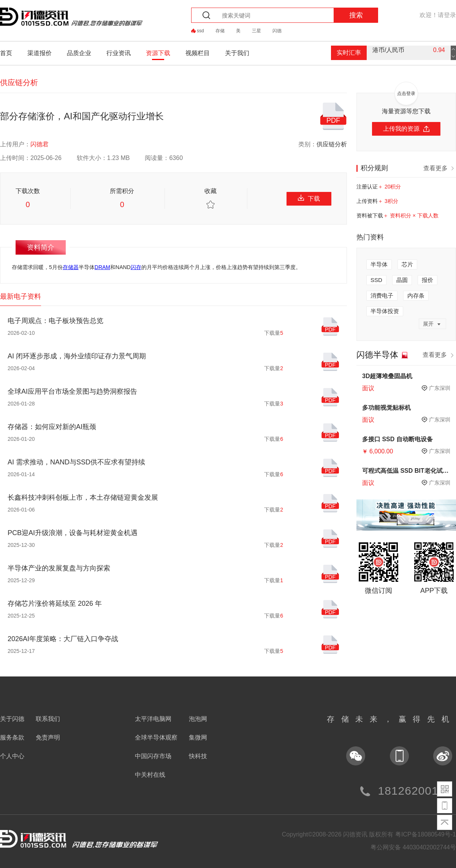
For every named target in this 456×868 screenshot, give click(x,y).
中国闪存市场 (153, 756)
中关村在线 (150, 775)
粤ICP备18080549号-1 (426, 834)
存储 (220, 31)
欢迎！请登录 (438, 15)
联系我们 (48, 719)
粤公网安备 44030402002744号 (413, 847)
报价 (427, 280)
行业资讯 (119, 53)
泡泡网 (198, 719)
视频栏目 (198, 53)
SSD (376, 280)
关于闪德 (12, 719)
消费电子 (382, 295)
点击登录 (406, 93)
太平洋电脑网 (153, 719)
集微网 (198, 737)
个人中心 (12, 756)
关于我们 (237, 53)
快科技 (198, 756)
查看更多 (440, 168)
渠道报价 (40, 53)
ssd (200, 31)
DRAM (102, 267)
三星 (256, 31)
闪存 (136, 267)
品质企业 (79, 53)
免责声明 (48, 737)
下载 (309, 198)
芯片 (407, 264)
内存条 (416, 295)
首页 (6, 53)
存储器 (71, 267)
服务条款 (12, 737)
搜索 (356, 15)
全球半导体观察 (156, 737)
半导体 (379, 264)
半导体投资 (385, 311)
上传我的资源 (406, 129)
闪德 (277, 31)
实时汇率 (349, 53)
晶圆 (402, 280)
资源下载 (158, 53)
